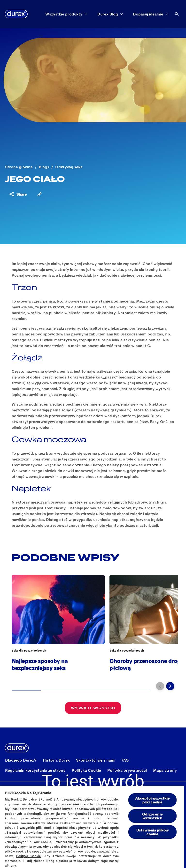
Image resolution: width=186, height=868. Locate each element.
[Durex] (16, 14)
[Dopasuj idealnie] (148, 14)
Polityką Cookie (29, 856)
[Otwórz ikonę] (177, 14)
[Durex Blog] (108, 14)
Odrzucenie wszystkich (152, 816)
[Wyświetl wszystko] (93, 708)
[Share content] (18, 194)
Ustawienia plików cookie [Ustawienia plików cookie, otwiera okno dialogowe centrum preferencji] (153, 832)
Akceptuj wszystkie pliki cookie (153, 800)
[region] (92, 827)
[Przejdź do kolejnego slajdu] (170, 686)
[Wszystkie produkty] (64, 14)
